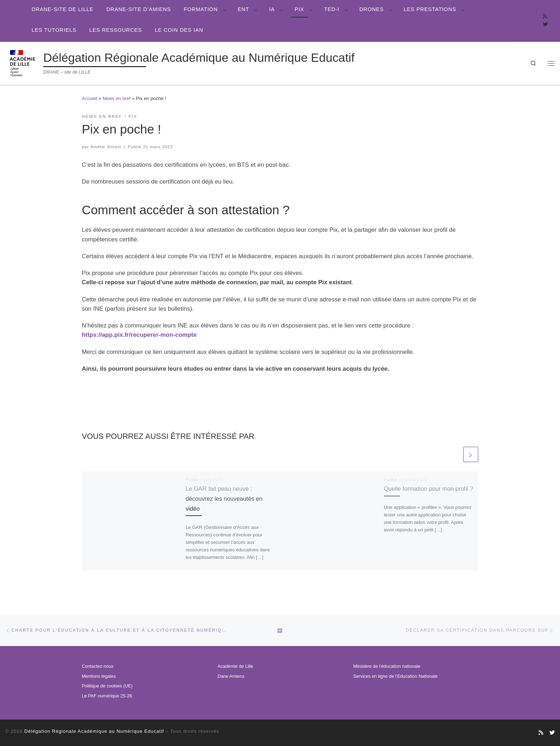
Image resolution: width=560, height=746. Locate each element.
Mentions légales (99, 676)
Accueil (89, 98)
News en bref (117, 98)
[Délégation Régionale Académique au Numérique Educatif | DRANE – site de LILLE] (23, 62)
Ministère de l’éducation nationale (387, 666)
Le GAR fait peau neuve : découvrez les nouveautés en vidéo (228, 498)
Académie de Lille (235, 666)
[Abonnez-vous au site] (545, 17)
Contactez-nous (98, 666)
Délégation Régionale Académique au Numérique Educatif (94, 731)
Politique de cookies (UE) (107, 686)
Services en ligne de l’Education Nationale (395, 676)
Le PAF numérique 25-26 (107, 696)
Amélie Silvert (106, 147)
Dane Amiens (231, 676)
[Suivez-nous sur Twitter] (545, 25)
